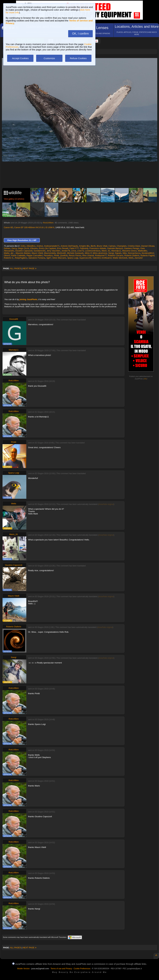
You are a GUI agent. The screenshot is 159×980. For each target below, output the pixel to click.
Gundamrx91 (40, 251)
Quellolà (64, 255)
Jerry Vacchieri (53, 251)
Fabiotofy (84, 248)
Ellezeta (34, 248)
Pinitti (56, 255)
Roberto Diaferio (132, 255)
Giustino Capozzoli (24, 251)
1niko (23, 246)
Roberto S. (9, 258)
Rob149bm (48, 223)
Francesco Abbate (98, 248)
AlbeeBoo (31, 246)
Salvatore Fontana (37, 258)
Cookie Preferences (82, 969)
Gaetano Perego (132, 248)
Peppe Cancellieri (35, 255)
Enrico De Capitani (47, 248)
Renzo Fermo (75, 255)
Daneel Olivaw (148, 246)
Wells (131, 258)
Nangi (111, 253)
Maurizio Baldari (23, 253)
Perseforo (48, 255)
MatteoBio (142, 251)
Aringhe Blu (84, 246)
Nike (125, 253)
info (145, 379)
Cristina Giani (134, 246)
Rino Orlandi (88, 255)
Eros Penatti (63, 248)
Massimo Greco (129, 251)
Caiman (112, 246)
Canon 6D (8, 227)
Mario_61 (106, 251)
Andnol (40, 246)
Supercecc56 (85, 258)
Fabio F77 (74, 248)
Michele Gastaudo (75, 253)
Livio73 (80, 251)
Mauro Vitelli (37, 253)
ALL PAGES (16, 268)
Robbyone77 (101, 255)
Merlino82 (61, 253)
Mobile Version (23, 969)
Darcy (14, 248)
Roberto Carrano (115, 255)
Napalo (118, 253)
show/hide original (106, 504)
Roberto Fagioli (147, 255)
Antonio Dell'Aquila (69, 246)
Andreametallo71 (52, 246)
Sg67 (49, 258)
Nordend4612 (148, 253)
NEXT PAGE (30, 268)
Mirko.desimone (100, 253)
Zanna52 (139, 258)
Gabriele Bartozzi (115, 248)
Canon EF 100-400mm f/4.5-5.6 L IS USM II (34, 227)
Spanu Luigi (73, 258)
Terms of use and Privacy (61, 969)
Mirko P (88, 253)
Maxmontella (50, 253)
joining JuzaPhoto (28, 299)
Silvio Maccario (59, 258)
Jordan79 (66, 251)
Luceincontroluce (93, 251)
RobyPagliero (21, 258)
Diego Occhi (24, 248)
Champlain (122, 246)
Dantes (7, 248)
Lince (73, 251)
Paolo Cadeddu (18, 255)
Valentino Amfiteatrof (102, 258)
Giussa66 (14, 319)
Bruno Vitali (102, 246)
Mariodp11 (116, 251)
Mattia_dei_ (9, 253)
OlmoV (7, 255)
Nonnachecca (134, 253)
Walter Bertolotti (120, 258)
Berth (93, 246)
